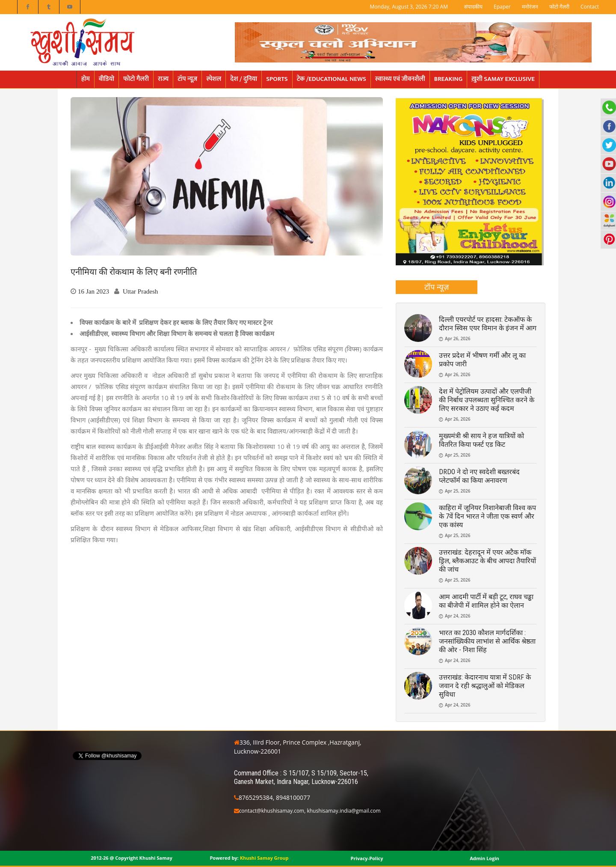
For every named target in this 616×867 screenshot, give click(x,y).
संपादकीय (473, 7)
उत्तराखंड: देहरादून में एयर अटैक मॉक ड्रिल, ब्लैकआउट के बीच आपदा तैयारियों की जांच (487, 561)
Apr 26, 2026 (458, 338)
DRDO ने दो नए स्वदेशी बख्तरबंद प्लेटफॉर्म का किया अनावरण (479, 476)
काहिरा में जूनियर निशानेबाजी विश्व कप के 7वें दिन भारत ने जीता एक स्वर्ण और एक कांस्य (487, 516)
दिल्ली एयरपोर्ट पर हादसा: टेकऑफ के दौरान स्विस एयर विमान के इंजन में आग (488, 324)
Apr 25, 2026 (458, 455)
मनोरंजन (530, 7)
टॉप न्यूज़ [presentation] (437, 287)
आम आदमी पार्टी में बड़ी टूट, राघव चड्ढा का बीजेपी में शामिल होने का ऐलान (486, 601)
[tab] (437, 287)
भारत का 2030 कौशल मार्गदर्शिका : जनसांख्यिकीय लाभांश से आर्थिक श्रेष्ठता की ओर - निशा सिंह (487, 641)
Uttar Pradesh (140, 291)
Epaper (502, 7)
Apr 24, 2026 (458, 616)
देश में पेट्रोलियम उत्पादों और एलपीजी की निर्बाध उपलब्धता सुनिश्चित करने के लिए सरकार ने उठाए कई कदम (487, 400)
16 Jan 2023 (93, 291)
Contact (590, 7)
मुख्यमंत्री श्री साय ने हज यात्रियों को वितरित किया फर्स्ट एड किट (481, 440)
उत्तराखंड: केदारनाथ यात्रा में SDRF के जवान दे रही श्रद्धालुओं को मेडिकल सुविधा (485, 686)
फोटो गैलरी (559, 7)
